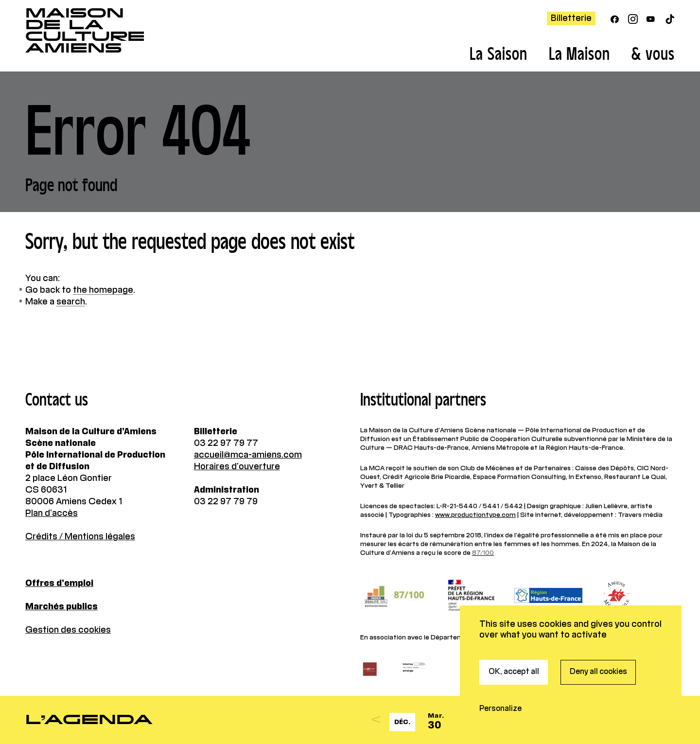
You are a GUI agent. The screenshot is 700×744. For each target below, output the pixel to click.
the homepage (103, 290)
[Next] (633, 720)
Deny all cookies (598, 615)
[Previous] (376, 720)
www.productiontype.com (475, 515)
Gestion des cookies (68, 630)
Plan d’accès (52, 514)
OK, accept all (514, 615)
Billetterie (571, 18)
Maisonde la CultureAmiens (85, 31)
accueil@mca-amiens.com (248, 455)
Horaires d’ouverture (237, 467)
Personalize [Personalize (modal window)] (500, 652)
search (71, 302)
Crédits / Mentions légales (80, 537)
